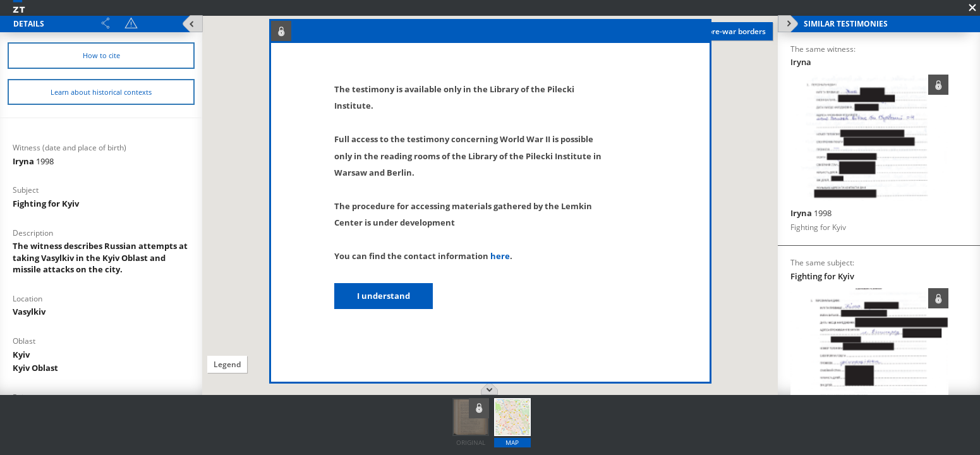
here (500, 256)
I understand (384, 296)
